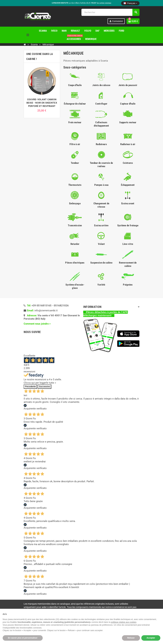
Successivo (45, 387)
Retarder (75, 244)
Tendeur (75, 163)
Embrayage (75, 203)
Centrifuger (101, 104)
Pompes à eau (101, 185)
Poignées (128, 285)
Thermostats (75, 185)
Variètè (101, 285)
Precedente (30, 387)
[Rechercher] (110, 12)
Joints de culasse (101, 85)
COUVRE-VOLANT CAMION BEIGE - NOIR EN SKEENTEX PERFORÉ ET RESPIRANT (42, 103)
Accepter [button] (151, 638)
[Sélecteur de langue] (130, 3)
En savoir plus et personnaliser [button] (23, 638)
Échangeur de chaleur (75, 104)
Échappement (128, 185)
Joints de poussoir (128, 85)
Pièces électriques (75, 263)
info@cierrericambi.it (46, 311)
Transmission (75, 225)
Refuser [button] (131, 638)
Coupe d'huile (75, 85)
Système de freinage (128, 225)
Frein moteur (75, 122)
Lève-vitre (128, 244)
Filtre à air (75, 144)
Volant (101, 244)
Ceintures (128, 163)
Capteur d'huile (128, 104)
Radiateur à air (128, 144)
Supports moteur (128, 122)
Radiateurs (101, 144)
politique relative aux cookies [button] (124, 622)
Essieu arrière (101, 225)
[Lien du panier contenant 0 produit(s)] (133, 21)
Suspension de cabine (101, 263)
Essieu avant (128, 203)
